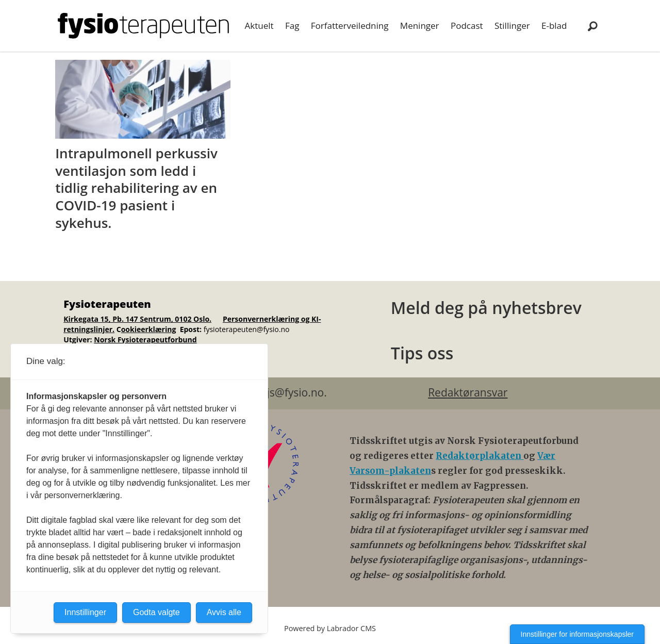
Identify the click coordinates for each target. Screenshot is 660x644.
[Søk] (592, 26)
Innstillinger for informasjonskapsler (577, 634)
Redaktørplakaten (480, 456)
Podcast (467, 26)
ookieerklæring (149, 329)
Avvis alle (224, 612)
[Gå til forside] (143, 26)
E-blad (554, 26)
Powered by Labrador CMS (330, 628)
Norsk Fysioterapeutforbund (145, 340)
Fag (292, 26)
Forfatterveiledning (350, 26)
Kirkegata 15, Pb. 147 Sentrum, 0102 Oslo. (137, 319)
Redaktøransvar (468, 392)
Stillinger (512, 26)
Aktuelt (259, 26)
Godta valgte (156, 612)
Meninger (420, 26)
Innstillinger (85, 612)
